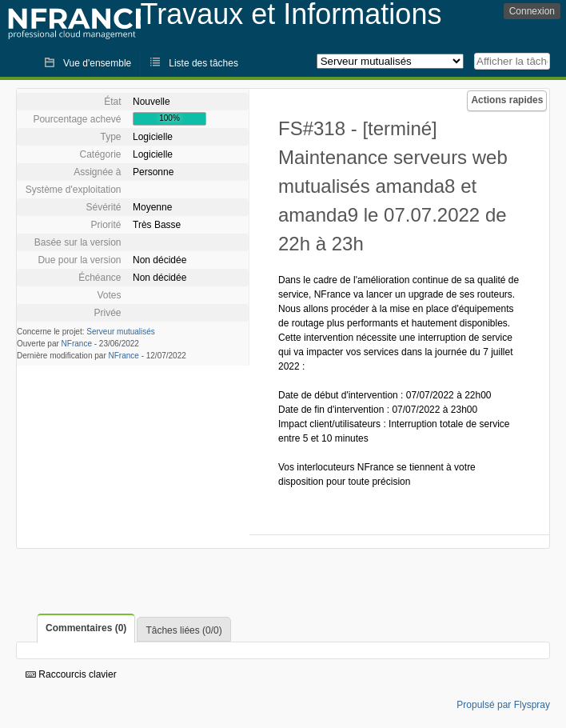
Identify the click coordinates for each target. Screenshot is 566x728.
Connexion (532, 11)
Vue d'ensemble (97, 63)
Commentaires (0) (86, 628)
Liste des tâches (203, 63)
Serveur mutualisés (121, 332)
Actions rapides (507, 100)
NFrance (77, 344)
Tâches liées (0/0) (183, 630)
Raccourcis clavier (71, 674)
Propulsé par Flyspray (503, 705)
